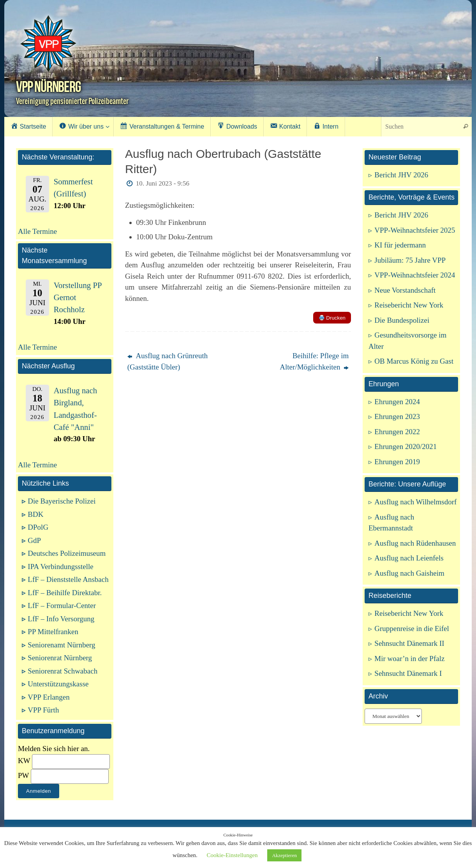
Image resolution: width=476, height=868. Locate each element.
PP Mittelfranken (53, 632)
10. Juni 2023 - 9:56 (163, 183)
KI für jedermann (400, 245)
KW (24, 761)
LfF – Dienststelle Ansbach (68, 579)
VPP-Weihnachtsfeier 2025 (415, 230)
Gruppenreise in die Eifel (412, 628)
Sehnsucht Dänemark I (408, 673)
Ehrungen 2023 (397, 416)
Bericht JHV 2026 (401, 175)
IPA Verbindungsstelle (60, 567)
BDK (35, 514)
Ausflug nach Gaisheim (409, 573)
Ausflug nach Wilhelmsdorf (415, 502)
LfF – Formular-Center (62, 605)
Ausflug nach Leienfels (409, 558)
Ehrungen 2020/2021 (405, 446)
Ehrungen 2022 (397, 432)
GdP (34, 540)
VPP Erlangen (48, 697)
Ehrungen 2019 (397, 462)
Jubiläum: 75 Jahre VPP (410, 260)
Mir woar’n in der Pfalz (409, 659)
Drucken (332, 318)
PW (23, 775)
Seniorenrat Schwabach (63, 671)
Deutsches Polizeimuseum (67, 553)
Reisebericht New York (409, 305)
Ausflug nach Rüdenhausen (415, 543)
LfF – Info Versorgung (61, 619)
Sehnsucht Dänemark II (409, 643)
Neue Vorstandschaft (405, 290)
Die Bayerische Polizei (62, 501)
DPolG (38, 527)
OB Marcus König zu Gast (414, 361)
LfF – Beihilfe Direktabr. (65, 593)
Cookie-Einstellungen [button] (232, 855)
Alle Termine (37, 231)
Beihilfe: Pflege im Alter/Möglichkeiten (314, 361)
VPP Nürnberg (48, 87)
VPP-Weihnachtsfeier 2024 (415, 275)
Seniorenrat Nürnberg (60, 658)
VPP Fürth (43, 710)
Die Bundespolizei (402, 320)
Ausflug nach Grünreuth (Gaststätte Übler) (167, 361)
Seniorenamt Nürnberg (61, 645)
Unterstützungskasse (58, 684)
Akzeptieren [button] (284, 855)
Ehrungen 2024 (397, 402)
